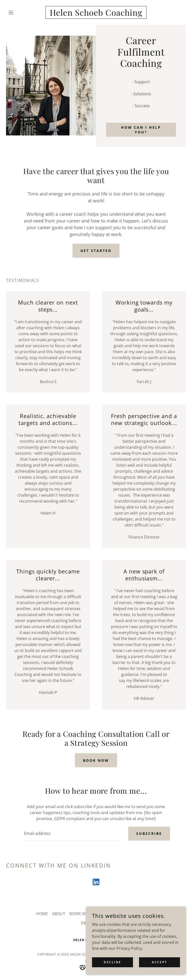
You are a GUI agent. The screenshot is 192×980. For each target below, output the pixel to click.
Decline (112, 962)
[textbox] (72, 834)
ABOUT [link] (59, 914)
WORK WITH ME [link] (84, 914)
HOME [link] (42, 914)
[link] (96, 14)
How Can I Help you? (141, 130)
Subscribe (149, 833)
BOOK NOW (96, 760)
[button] (19, 12)
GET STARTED (96, 251)
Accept (159, 962)
